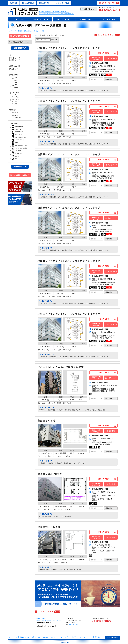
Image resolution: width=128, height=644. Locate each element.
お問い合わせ (89, 9)
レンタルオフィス (16, 118)
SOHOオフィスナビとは (41, 19)
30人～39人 (14, 102)
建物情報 (93, 79)
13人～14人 (14, 92)
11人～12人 (14, 90)
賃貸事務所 (14, 115)
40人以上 (14, 104)
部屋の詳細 (109, 79)
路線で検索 (14, 3)
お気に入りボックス (110, 3)
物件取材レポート (86, 19)
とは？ (50, 637)
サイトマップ (63, 637)
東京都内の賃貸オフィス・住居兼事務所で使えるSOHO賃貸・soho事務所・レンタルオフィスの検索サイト (57, 13)
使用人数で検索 (44, 3)
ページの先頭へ (113, 637)
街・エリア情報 (109, 19)
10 (113, 35)
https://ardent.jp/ (74, 624)
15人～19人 (14, 94)
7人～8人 (14, 85)
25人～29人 (14, 99)
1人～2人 (14, 78)
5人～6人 (14, 83)
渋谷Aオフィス (24, 637)
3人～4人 (14, 80)
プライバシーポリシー (85, 637)
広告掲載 (97, 637)
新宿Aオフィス (36, 637)
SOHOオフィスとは (64, 19)
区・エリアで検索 (28, 3)
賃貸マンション (16, 113)
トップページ (19, 19)
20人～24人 (14, 97)
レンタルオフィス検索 (62, 3)
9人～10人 (14, 87)
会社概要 (73, 637)
